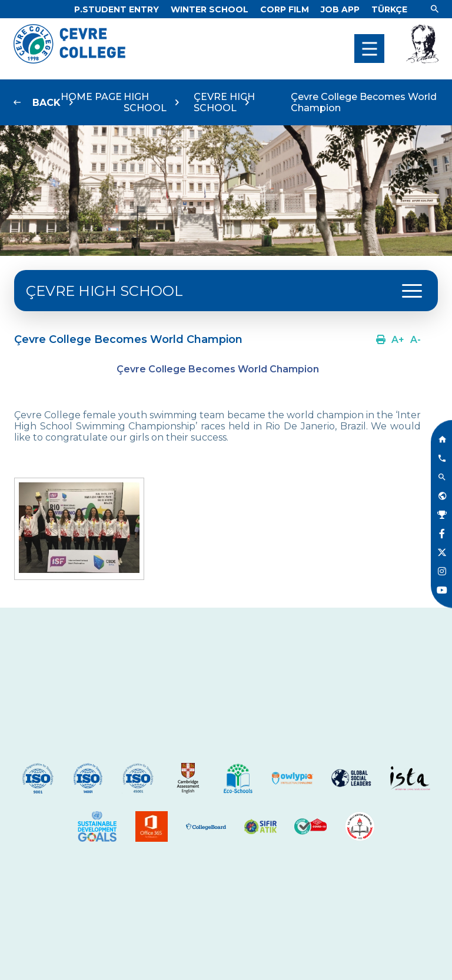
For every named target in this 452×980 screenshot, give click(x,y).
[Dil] (389, 9)
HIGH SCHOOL (145, 102)
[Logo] (69, 60)
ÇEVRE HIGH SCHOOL (224, 102)
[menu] (369, 49)
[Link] (117, 9)
